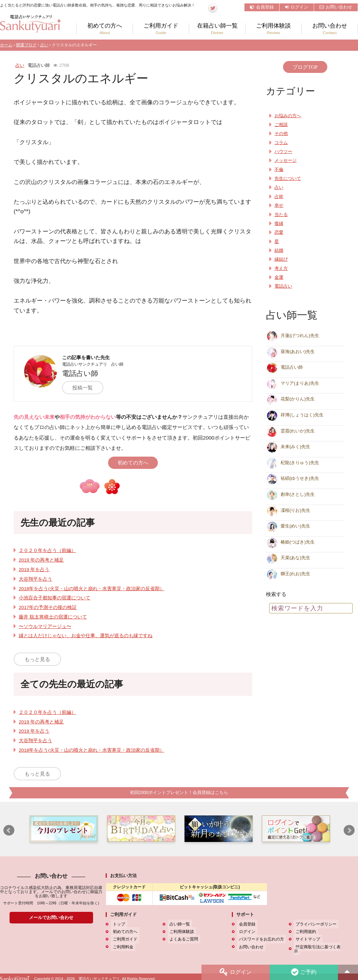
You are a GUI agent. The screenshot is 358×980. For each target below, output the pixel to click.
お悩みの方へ (288, 116)
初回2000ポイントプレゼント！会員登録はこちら (179, 793)
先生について (288, 179)
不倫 (279, 170)
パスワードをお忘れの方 (259, 939)
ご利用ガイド (161, 29)
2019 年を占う (34, 570)
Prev (9, 831)
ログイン (297, 7)
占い (44, 45)
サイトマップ (306, 939)
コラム (281, 143)
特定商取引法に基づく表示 (318, 947)
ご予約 (303, 972)
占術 (279, 197)
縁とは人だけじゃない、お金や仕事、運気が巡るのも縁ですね (86, 636)
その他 (281, 134)
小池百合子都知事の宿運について (55, 598)
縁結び (281, 259)
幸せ (279, 205)
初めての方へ (105, 29)
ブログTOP (305, 67)
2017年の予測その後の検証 (48, 607)
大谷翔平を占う (35, 579)
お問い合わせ (336, 7)
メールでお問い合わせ (51, 918)
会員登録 (262, 7)
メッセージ (286, 160)
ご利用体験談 (273, 29)
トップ (117, 924)
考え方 (281, 269)
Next (349, 831)
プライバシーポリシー (314, 924)
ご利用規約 (304, 932)
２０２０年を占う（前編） (47, 550)
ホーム (6, 45)
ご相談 (281, 125)
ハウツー (283, 152)
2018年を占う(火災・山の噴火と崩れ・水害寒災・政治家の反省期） (92, 589)
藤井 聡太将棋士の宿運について (53, 617)
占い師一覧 (178, 924)
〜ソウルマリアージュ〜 (45, 626)
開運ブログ (26, 45)
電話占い (283, 286)
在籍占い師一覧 (217, 29)
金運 (279, 277)
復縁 (279, 224)
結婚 (279, 250)
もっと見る (37, 659)
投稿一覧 (87, 388)
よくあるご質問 (182, 939)
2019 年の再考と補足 (41, 560)
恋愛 (279, 232)
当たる (281, 215)
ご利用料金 (121, 947)
